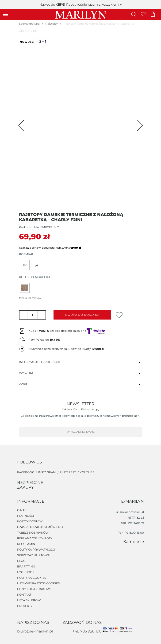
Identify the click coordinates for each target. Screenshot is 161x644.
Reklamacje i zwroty (35, 538)
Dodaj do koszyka (82, 315)
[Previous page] (22, 125)
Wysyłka (80, 373)
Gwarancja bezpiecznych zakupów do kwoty (66, 349)
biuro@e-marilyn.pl (35, 631)
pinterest (68, 472)
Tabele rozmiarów (33, 533)
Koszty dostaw (30, 521)
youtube (87, 472)
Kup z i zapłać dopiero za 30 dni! (67, 331)
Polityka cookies (32, 578)
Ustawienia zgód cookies (38, 583)
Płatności (26, 516)
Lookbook (26, 572)
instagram (47, 472)
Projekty (25, 606)
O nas (22, 510)
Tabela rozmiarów (30, 298)
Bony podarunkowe (34, 589)
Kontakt (24, 595)
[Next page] (139, 125)
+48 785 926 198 (87, 631)
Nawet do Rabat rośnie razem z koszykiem (80, 4)
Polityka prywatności (36, 550)
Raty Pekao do (44, 340)
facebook (26, 472)
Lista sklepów (29, 600)
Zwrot (80, 384)
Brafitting (26, 567)
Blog (21, 561)
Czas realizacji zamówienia (40, 527)
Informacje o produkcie (80, 362)
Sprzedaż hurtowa (33, 555)
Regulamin (26, 544)
